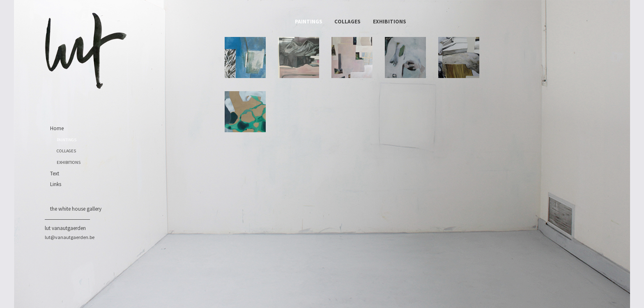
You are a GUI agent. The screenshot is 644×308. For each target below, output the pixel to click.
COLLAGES (66, 151)
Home (57, 128)
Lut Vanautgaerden (65, 228)
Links (56, 184)
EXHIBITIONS (69, 162)
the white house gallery (76, 209)
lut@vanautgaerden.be (70, 237)
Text (55, 174)
